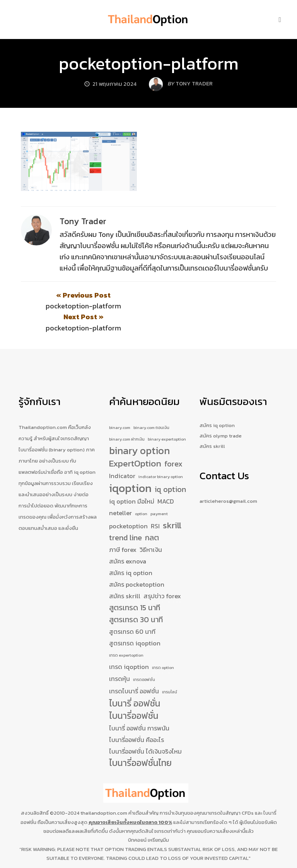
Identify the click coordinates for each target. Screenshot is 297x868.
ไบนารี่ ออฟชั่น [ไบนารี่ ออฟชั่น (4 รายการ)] (135, 683)
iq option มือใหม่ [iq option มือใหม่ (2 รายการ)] (132, 480)
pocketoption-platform (149, 63)
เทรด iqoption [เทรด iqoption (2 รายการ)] (129, 645)
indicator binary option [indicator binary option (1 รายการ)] (161, 455)
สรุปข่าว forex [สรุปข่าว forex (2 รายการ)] (162, 575)
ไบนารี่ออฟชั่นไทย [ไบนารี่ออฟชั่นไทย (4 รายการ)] (140, 742)
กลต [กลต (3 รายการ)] (152, 517)
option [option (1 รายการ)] (141, 492)
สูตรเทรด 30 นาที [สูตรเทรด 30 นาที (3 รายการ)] (136, 598)
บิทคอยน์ (137, 819)
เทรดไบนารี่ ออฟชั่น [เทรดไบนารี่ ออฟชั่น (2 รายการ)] (134, 670)
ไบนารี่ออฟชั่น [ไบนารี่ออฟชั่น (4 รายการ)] (134, 695)
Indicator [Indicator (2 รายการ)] (122, 454)
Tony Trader (83, 221)
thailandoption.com (104, 792)
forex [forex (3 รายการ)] (173, 443)
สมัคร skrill (212, 425)
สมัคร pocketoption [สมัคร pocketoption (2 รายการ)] (137, 563)
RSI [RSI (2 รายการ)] (155, 505)
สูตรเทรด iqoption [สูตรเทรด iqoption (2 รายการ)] (135, 622)
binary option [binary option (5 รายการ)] (139, 430)
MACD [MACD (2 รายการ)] (166, 480)
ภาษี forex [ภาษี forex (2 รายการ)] (123, 528)
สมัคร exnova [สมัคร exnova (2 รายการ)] (128, 540)
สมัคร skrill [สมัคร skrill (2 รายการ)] (125, 575)
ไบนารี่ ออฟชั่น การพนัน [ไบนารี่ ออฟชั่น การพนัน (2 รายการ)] (139, 707)
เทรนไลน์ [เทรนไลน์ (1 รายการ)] (170, 671)
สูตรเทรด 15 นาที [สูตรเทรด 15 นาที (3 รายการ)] (135, 586)
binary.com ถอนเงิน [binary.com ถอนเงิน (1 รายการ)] (151, 406)
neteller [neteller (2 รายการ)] (120, 492)
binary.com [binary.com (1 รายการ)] (120, 406)
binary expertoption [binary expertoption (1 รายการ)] (167, 418)
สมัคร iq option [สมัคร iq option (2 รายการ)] (131, 551)
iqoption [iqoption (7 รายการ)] (130, 467)
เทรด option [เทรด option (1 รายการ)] (163, 646)
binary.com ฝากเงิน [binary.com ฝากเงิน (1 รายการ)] (127, 418)
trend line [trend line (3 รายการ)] (125, 517)
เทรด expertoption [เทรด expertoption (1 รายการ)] (126, 634)
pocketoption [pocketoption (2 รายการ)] (128, 505)
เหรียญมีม (158, 819)
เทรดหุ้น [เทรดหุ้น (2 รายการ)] (119, 658)
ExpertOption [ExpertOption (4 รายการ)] (135, 443)
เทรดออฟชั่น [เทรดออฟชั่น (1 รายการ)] (144, 659)
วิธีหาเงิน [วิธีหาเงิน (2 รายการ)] (151, 528)
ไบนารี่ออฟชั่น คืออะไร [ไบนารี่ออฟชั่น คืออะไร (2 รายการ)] (137, 719)
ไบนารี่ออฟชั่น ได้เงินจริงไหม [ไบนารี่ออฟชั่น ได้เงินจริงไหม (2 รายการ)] (145, 730)
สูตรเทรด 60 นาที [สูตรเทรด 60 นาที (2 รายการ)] (132, 610)
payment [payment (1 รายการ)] (159, 492)
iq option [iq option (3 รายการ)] (170, 468)
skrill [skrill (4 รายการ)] (172, 504)
